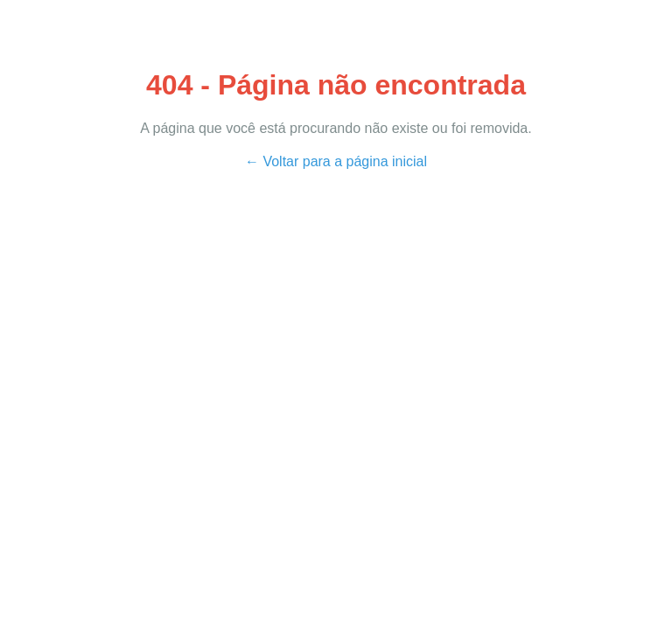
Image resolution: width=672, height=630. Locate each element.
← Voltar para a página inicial (336, 161)
